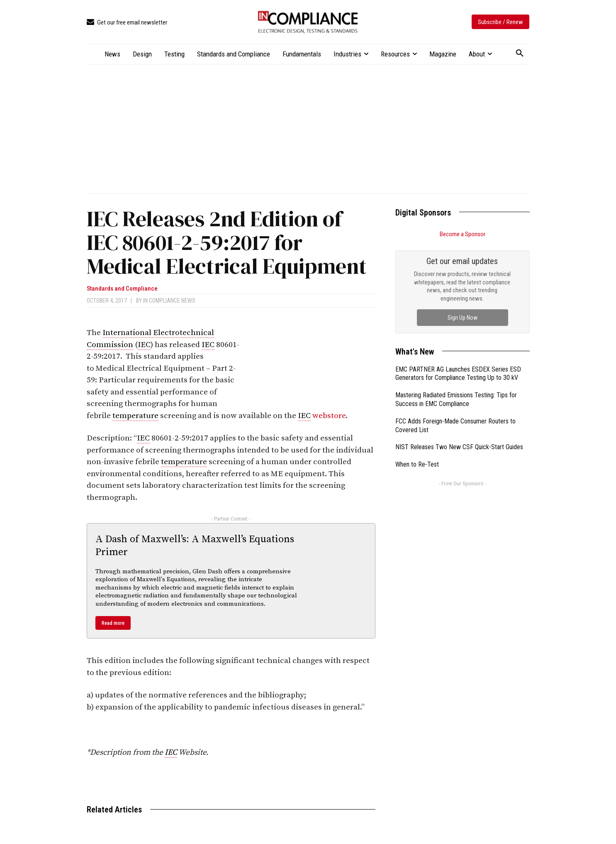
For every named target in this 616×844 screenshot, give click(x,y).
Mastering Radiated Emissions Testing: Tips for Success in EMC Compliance (456, 399)
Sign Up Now (463, 318)
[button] (520, 54)
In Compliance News (169, 301)
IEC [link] (144, 345)
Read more (113, 623)
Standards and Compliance (122, 289)
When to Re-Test (417, 464)
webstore (329, 416)
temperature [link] (135, 416)
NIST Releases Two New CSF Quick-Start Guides (459, 447)
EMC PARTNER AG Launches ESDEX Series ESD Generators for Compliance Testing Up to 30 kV (458, 374)
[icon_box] (127, 23)
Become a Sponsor (463, 234)
